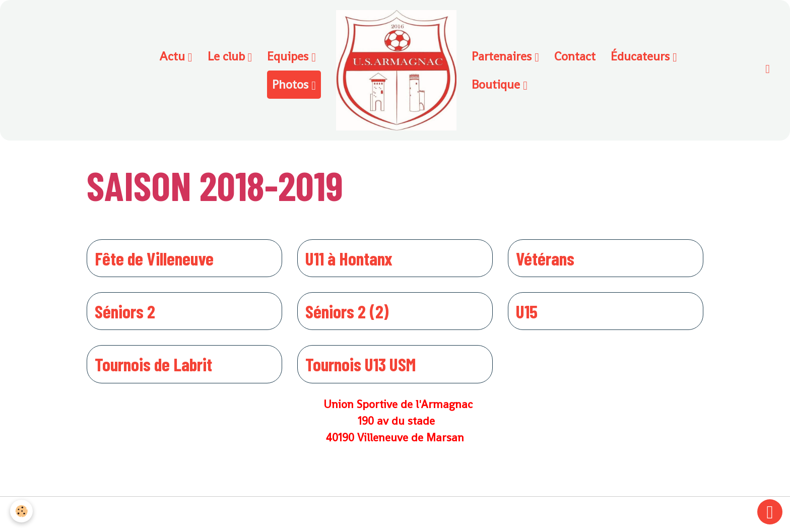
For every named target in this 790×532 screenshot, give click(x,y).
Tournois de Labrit (153, 364)
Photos (292, 84)
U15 (527, 311)
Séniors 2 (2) (347, 311)
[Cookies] (21, 511)
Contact (575, 56)
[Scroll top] (770, 512)
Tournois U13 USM (360, 364)
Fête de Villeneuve (154, 258)
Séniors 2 (125, 311)
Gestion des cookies (395, 514)
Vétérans (545, 258)
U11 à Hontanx (349, 258)
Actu (174, 56)
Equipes (289, 56)
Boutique (497, 84)
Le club (228, 56)
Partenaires (503, 56)
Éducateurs (642, 56)
